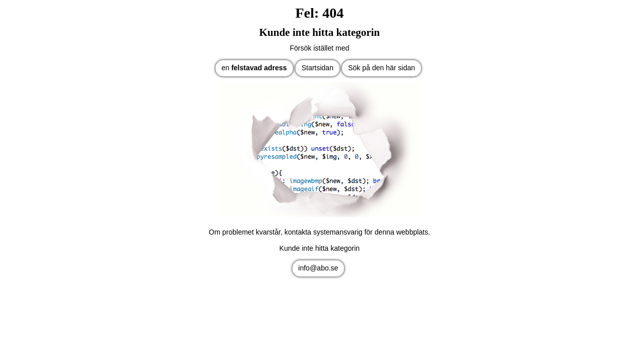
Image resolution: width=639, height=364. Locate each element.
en (254, 68)
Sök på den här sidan (381, 68)
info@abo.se (318, 268)
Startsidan (317, 68)
